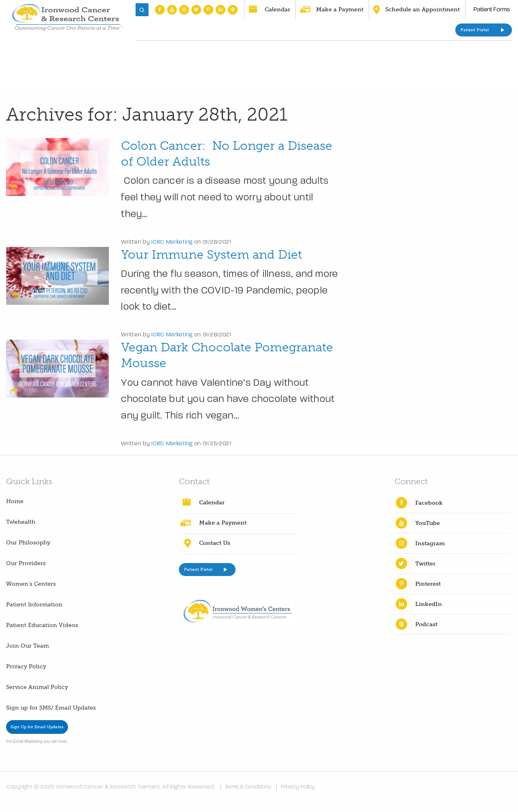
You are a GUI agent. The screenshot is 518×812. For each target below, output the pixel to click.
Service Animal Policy (37, 687)
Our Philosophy (28, 543)
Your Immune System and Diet (211, 255)
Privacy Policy (26, 666)
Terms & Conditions (248, 787)
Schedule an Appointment (422, 10)
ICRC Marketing (172, 242)
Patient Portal (475, 30)
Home (15, 501)
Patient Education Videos (42, 625)
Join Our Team (28, 646)
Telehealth (21, 522)
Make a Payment (340, 10)
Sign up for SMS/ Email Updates (51, 708)
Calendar (277, 10)
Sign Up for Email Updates (37, 727)
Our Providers (26, 563)
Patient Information (34, 605)
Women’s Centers (31, 584)
